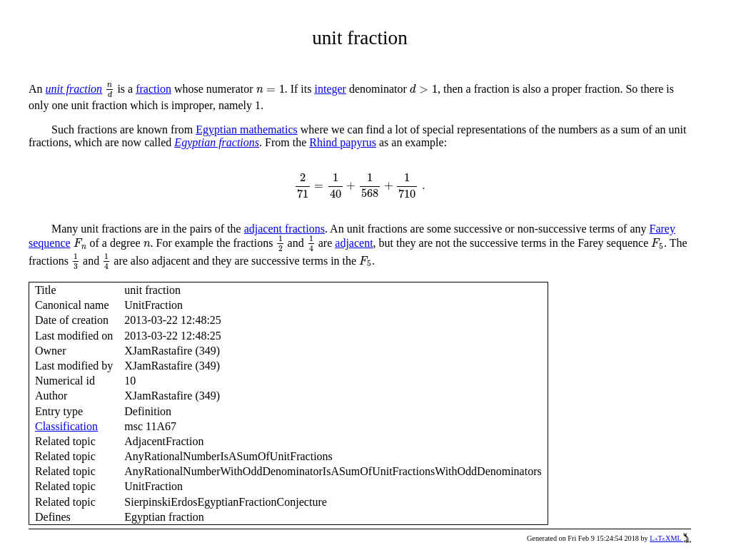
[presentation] (110, 91)
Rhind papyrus (343, 142)
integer (330, 89)
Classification (66, 426)
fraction (153, 89)
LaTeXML (670, 538)
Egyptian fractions (217, 142)
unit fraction (74, 89)
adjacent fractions (284, 229)
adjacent (354, 243)
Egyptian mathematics (247, 129)
